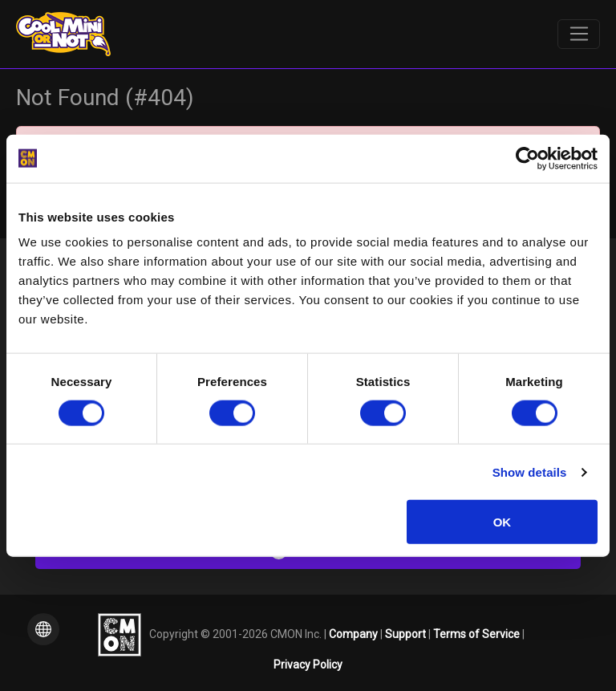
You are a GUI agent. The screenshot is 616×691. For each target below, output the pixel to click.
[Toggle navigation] (579, 35)
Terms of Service (478, 633)
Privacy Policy (308, 665)
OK (503, 522)
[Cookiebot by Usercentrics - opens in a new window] (527, 158)
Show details (530, 472)
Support (407, 633)
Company (355, 633)
